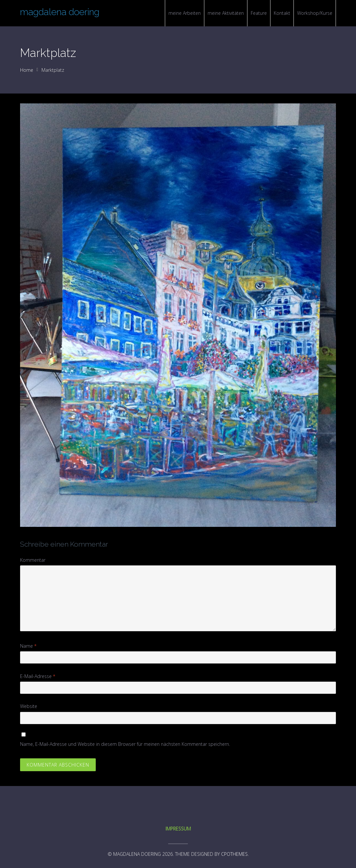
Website (29, 706)
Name (28, 646)
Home (27, 70)
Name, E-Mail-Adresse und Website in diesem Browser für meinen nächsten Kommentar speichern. (125, 744)
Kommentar (33, 560)
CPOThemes (234, 854)
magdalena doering (60, 12)
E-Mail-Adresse (38, 676)
